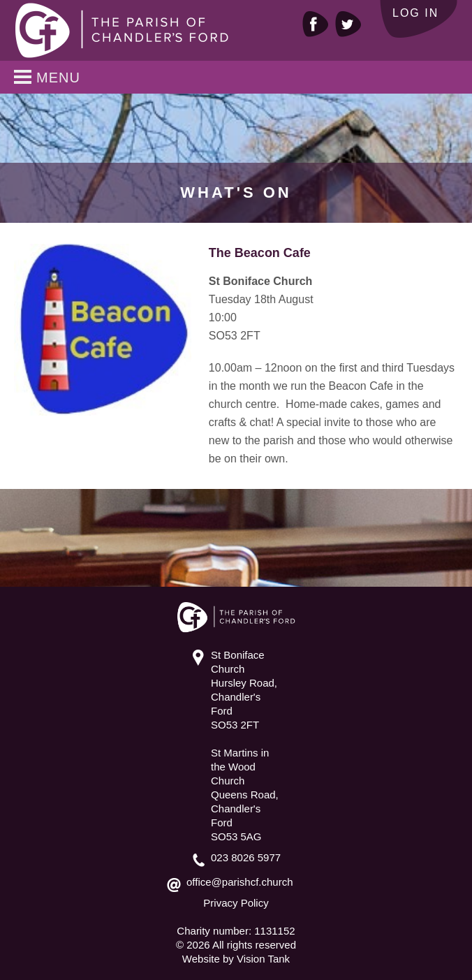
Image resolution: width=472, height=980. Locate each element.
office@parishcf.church (240, 882)
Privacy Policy (236, 903)
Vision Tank (263, 959)
